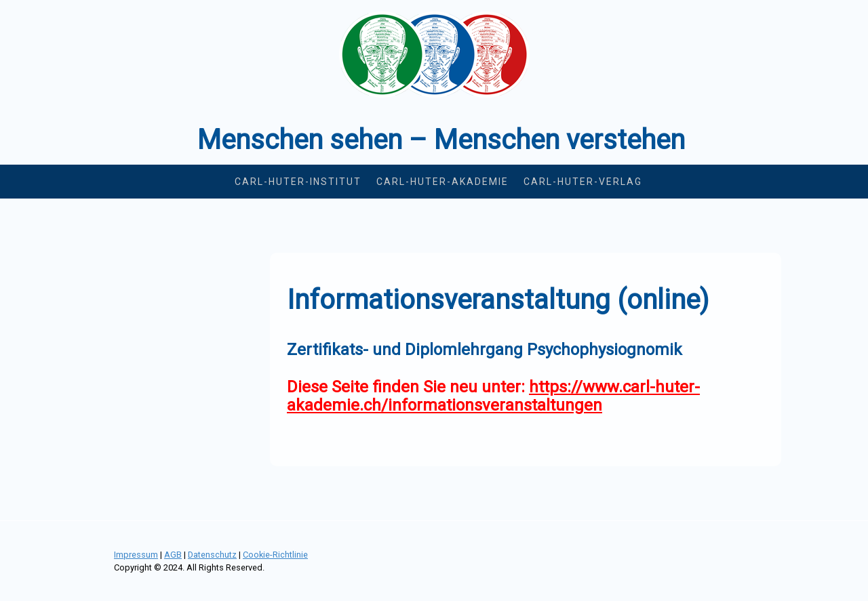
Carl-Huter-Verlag (583, 182)
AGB (173, 555)
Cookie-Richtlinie (275, 555)
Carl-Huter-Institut (298, 182)
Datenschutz (212, 555)
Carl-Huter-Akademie (442, 182)
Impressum (136, 555)
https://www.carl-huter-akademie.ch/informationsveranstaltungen (493, 396)
